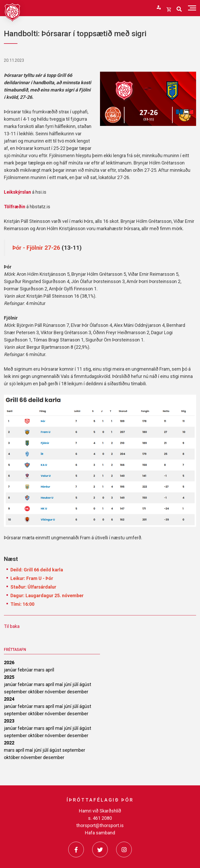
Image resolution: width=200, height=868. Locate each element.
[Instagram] (124, 849)
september (16, 692)
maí (60, 684)
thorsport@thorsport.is (100, 825)
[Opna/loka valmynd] (192, 8)
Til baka (12, 626)
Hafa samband (100, 833)
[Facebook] (76, 849)
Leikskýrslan (17, 192)
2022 (9, 743)
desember (78, 692)
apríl (50, 670)
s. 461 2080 (100, 818)
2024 (9, 699)
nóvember (56, 692)
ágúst (85, 684)
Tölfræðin (15, 207)
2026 (9, 662)
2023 (9, 721)
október (36, 692)
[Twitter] (100, 849)
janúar (11, 670)
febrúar (26, 670)
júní (68, 684)
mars (40, 670)
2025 (9, 677)
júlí (76, 684)
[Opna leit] (179, 9)
